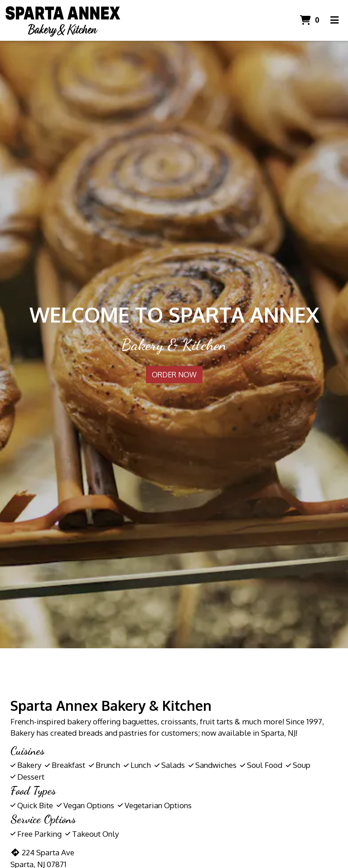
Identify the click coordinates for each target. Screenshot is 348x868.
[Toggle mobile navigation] (335, 20)
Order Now (174, 375)
